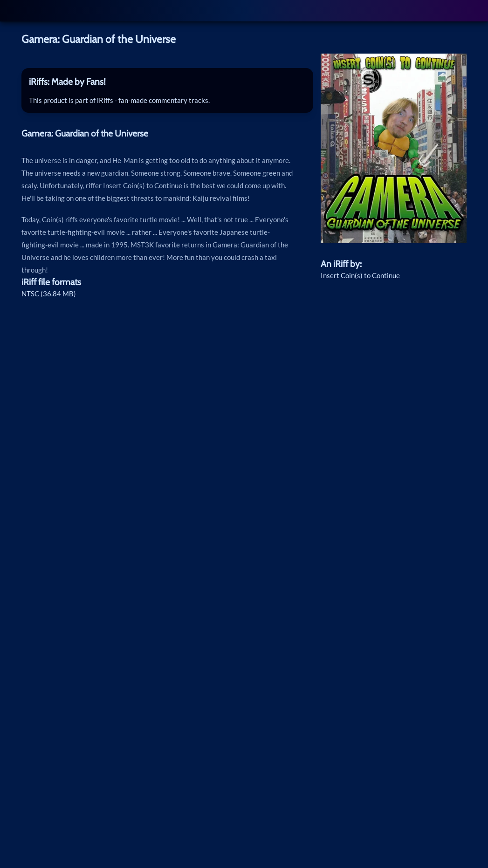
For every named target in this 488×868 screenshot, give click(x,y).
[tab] (167, 82)
